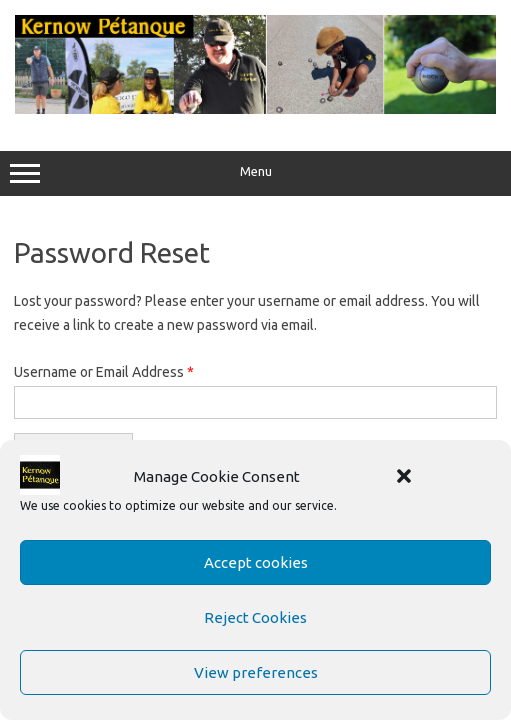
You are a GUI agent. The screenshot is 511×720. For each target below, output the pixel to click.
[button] (404, 476)
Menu (255, 174)
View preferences (256, 672)
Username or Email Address (104, 372)
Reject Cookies (255, 617)
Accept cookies (256, 562)
